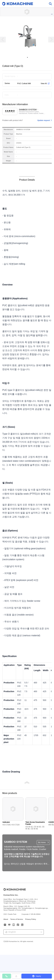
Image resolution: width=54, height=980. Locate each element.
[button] (37, 976)
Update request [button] (44, 120)
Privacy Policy (31, 919)
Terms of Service (17, 919)
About (6, 919)
